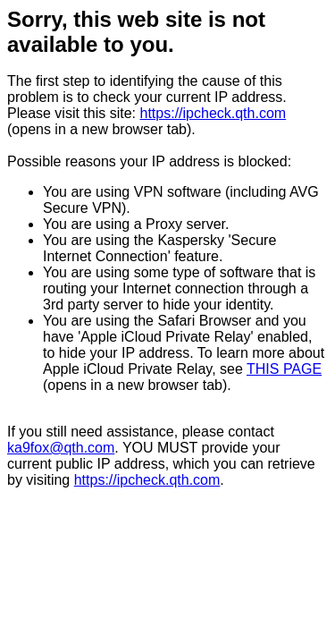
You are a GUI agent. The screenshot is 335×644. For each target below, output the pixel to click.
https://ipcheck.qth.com (214, 113)
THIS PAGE (284, 369)
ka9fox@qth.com (61, 448)
